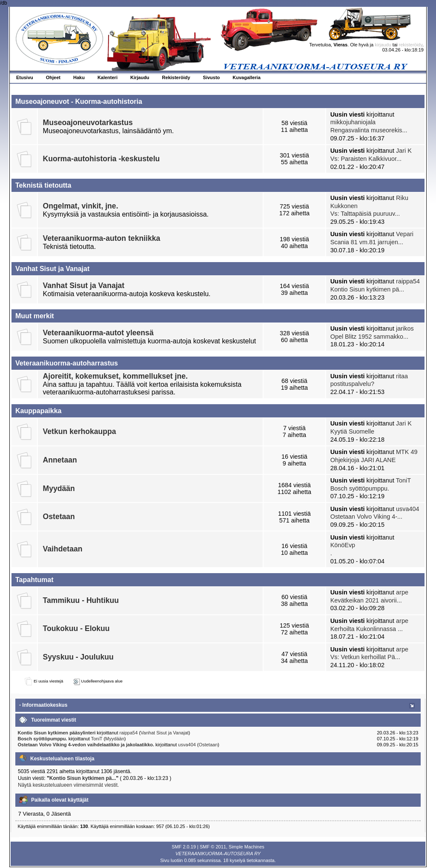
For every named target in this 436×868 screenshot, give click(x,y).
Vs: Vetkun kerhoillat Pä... (365, 657)
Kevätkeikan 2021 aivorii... (366, 600)
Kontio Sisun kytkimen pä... (367, 289)
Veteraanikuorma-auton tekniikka (102, 238)
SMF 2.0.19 (184, 847)
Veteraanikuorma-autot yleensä (98, 333)
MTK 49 (407, 452)
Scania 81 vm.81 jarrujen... (367, 242)
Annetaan (60, 460)
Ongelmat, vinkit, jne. (81, 206)
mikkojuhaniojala (353, 122)
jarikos (405, 328)
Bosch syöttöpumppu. (360, 488)
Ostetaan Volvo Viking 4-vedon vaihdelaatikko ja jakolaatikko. (87, 745)
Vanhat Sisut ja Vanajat (84, 286)
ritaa (402, 376)
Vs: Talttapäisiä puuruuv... (365, 214)
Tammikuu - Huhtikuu (81, 600)
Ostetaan (59, 517)
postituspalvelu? (352, 384)
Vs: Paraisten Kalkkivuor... (366, 159)
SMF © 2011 (213, 847)
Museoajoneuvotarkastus (88, 123)
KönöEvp (343, 545)
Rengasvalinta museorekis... (369, 130)
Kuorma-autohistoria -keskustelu (102, 159)
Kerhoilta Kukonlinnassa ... (367, 629)
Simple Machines (247, 847)
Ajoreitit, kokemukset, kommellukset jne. (115, 376)
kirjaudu (383, 45)
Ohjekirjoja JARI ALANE (363, 460)
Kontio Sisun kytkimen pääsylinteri (57, 733)
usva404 (407, 509)
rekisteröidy (411, 45)
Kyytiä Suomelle (352, 431)
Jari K (404, 151)
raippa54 (408, 281)
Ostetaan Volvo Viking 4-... (366, 517)
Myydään (59, 488)
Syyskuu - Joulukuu (78, 657)
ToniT (403, 480)
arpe (402, 592)
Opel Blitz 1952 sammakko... (369, 337)
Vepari (405, 234)
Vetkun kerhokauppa (80, 431)
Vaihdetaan (63, 549)
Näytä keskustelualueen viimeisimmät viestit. (68, 785)
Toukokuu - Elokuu (76, 628)
